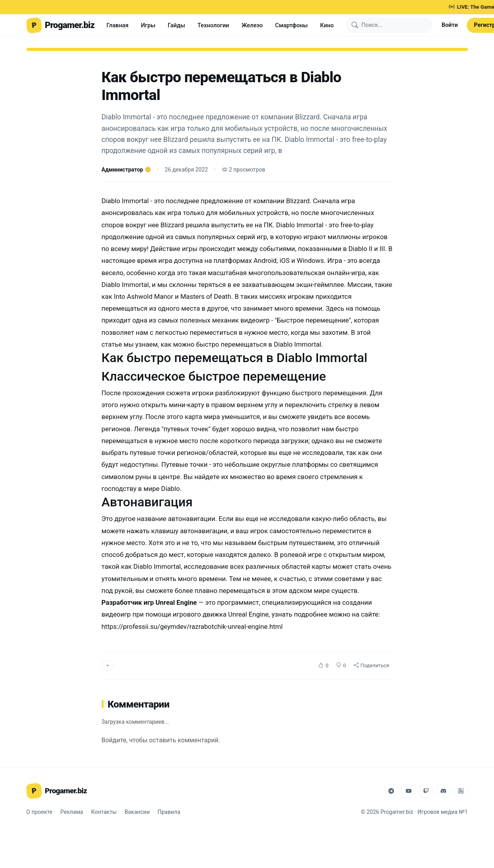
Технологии (213, 25)
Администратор (126, 170)
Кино (327, 25)
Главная (117, 25)
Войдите (114, 740)
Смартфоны (292, 25)
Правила (169, 812)
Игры (148, 25)
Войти (450, 25)
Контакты (104, 812)
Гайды (176, 25)
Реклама (72, 812)
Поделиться (371, 665)
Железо (252, 25)
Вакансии (137, 812)
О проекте (40, 812)
